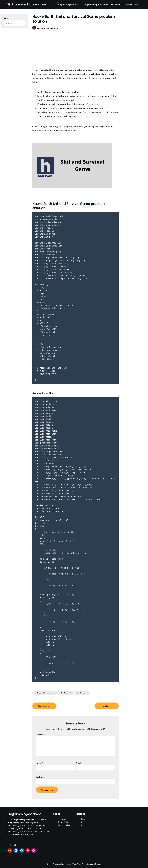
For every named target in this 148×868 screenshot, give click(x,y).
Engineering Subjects (68, 5)
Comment (41, 734)
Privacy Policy (64, 825)
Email (79, 763)
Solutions (116, 5)
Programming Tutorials (95, 5)
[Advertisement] (75, 50)
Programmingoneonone (29, 5)
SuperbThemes (95, 864)
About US (62, 819)
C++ (83, 822)
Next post (107, 706)
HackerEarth (66, 693)
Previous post (44, 706)
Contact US (63, 822)
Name (40, 763)
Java (83, 819)
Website (40, 777)
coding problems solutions (45, 693)
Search (6, 18)
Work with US (132, 5)
